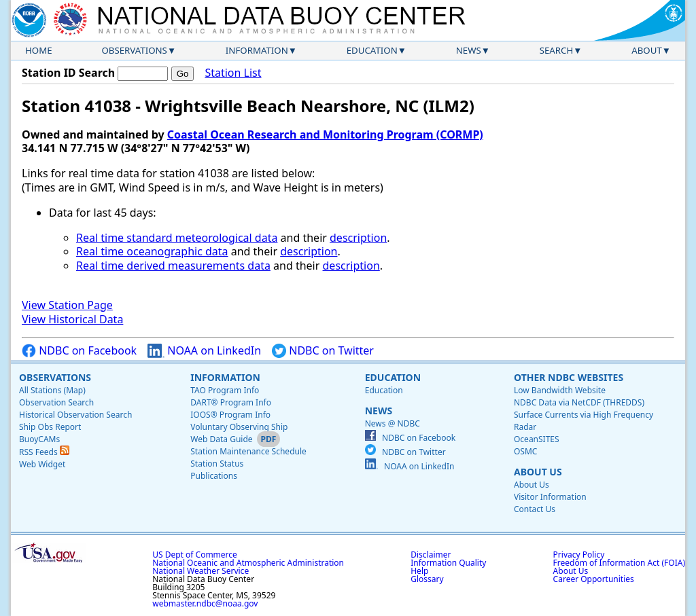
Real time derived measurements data (173, 266)
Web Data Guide (221, 439)
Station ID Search (68, 73)
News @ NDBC (393, 423)
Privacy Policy (579, 555)
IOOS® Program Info (230, 415)
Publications (214, 476)
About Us (538, 472)
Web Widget (42, 464)
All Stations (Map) (52, 390)
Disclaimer (431, 555)
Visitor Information (550, 497)
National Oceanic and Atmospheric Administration (248, 563)
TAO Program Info (225, 390)
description (358, 238)
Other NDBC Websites (569, 377)
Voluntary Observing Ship (239, 427)
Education (372, 50)
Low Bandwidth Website (560, 390)
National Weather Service (201, 571)
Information (257, 50)
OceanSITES (537, 439)
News (469, 50)
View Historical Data (72, 319)
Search (557, 50)
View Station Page (67, 305)
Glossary (427, 579)
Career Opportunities (594, 579)
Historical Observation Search (75, 415)
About (647, 50)
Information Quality (448, 563)
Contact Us (535, 509)
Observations (134, 50)
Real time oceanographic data (152, 251)
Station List (233, 73)
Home (39, 50)
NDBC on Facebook (79, 351)
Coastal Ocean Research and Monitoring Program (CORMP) (325, 134)
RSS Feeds (44, 452)
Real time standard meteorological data (177, 238)
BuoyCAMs (39, 439)
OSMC (525, 451)
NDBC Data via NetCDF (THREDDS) (579, 402)
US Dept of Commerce (195, 555)
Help (419, 571)
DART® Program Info (231, 402)
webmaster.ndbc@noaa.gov (205, 603)
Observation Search (56, 402)
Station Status (217, 464)
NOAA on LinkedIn (204, 351)
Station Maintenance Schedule (248, 451)
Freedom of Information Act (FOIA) (619, 563)
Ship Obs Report (50, 427)
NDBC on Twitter (323, 351)
